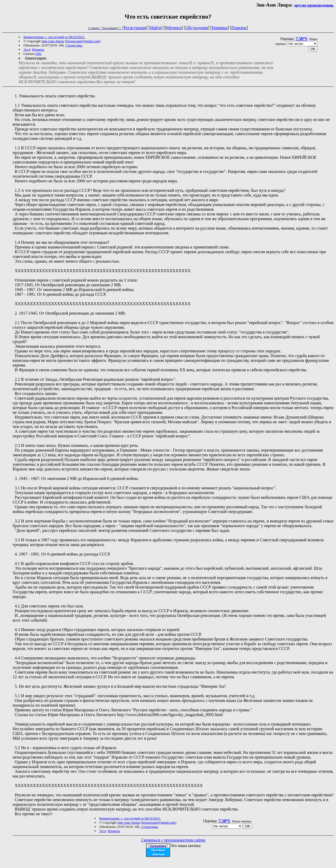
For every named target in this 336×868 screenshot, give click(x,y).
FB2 (39, 54)
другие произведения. (314, 5)
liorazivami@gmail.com (83, 41)
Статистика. (74, 45)
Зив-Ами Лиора (53, 41)
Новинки (220, 28)
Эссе (27, 49)
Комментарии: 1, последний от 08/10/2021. (54, 37)
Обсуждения (197, 28)
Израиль (38, 49)
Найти (156, 28)
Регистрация (135, 28)
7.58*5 (302, 39)
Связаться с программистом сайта (173, 840)
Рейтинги (174, 28)
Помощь (239, 28)
